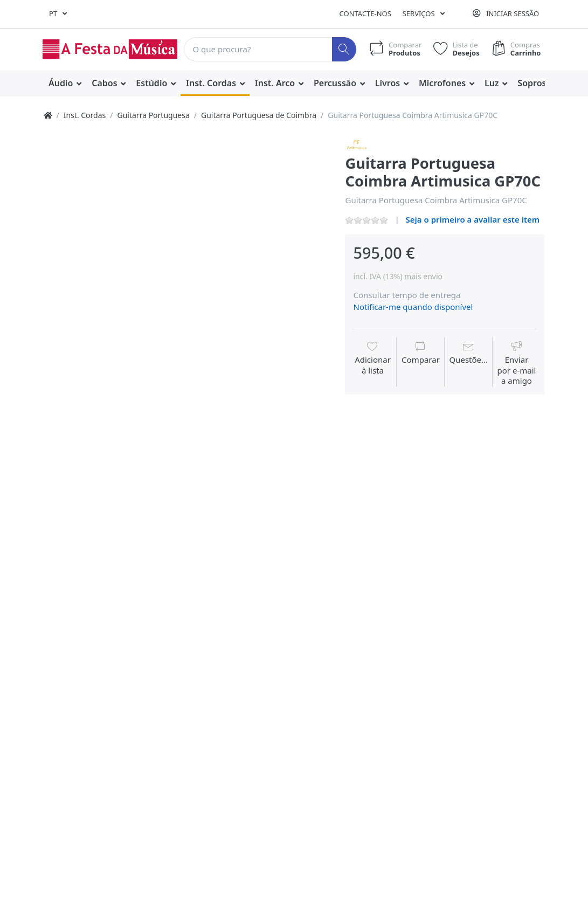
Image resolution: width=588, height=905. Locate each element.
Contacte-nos (365, 13)
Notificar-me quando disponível (413, 307)
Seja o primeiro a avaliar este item (473, 219)
